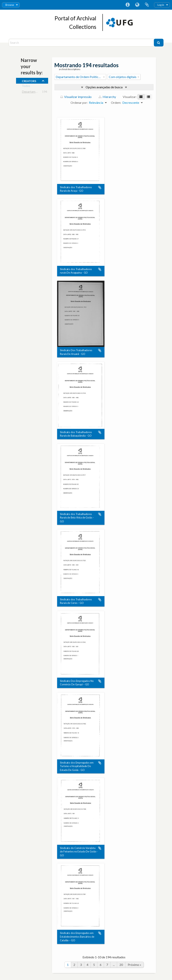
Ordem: (116, 103)
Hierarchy (107, 97)
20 (121, 965)
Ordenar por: (79, 103)
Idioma (137, 5)
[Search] (82, 43)
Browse (10, 5)
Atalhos (128, 5)
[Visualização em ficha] (141, 97)
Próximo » (135, 965)
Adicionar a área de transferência (100, 187)
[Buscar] (159, 43)
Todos (26, 86)
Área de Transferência (147, 5)
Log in (161, 5)
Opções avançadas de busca (104, 87)
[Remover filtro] (104, 77)
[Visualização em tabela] (148, 97)
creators (29, 81)
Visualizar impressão (76, 97)
